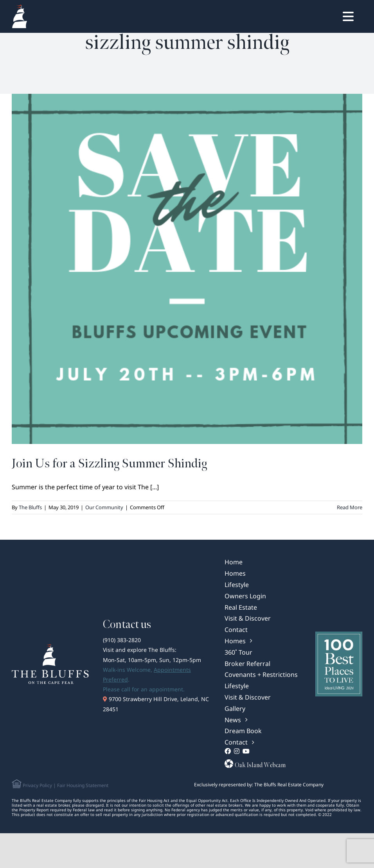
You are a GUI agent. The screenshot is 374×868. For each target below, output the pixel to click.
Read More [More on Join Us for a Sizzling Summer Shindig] (350, 507)
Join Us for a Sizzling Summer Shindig (109, 464)
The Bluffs (30, 507)
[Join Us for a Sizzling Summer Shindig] (187, 269)
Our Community (104, 507)
